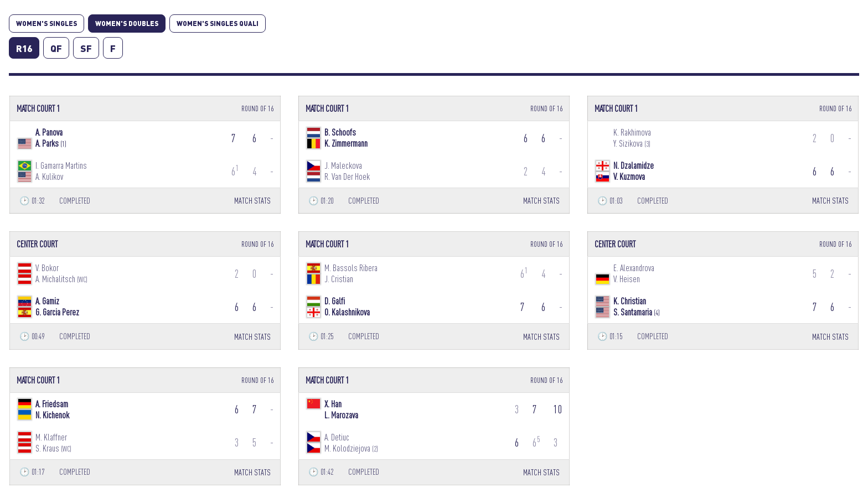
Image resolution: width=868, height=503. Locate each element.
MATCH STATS (252, 201)
